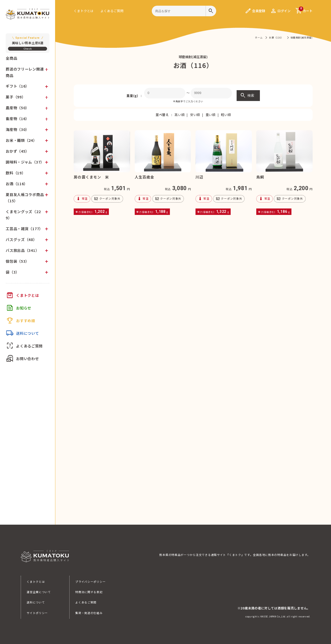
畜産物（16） (17, 119)
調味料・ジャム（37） (25, 162)
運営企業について (39, 592)
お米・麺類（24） (21, 140)
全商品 (11, 58)
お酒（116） (17, 184)
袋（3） (13, 272)
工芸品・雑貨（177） (24, 229)
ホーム (259, 38)
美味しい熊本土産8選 (28, 40)
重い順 (210, 115)
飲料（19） (16, 173)
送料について (36, 602)
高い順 (179, 115)
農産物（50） (17, 108)
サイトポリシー (37, 613)
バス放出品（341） (22, 250)
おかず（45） (17, 151)
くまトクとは (84, 11)
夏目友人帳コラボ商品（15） (25, 198)
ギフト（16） (17, 86)
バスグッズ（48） (21, 239)
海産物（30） (17, 129)
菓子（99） (16, 97)
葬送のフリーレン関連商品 (25, 72)
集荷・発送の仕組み (89, 613)
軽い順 (226, 115)
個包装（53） (17, 261)
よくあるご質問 (112, 11)
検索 (247, 96)
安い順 (195, 115)
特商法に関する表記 (89, 592)
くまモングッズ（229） (23, 215)
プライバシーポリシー (90, 582)
